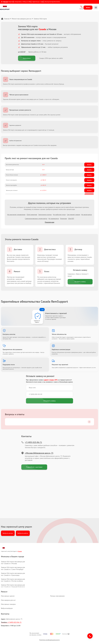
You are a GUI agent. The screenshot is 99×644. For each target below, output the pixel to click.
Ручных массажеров (57, 596)
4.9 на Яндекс (11, 2)
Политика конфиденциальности (49, 640)
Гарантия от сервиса (37, 321)
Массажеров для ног (8, 600)
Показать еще (50, 222)
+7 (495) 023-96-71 (32, 442)
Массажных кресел (8, 596)
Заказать (89, 165)
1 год (42, 310)
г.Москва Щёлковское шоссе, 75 (37, 453)
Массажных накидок (8, 604)
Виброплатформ (7, 608)
